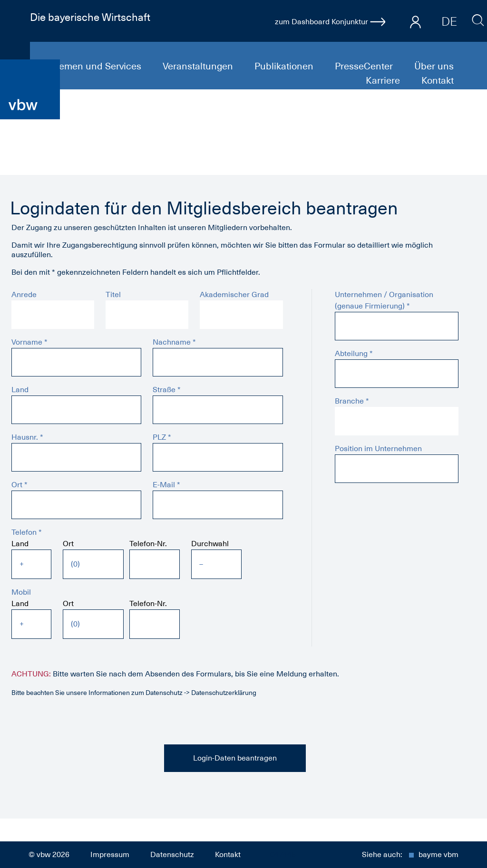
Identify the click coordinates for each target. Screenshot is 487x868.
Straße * (167, 390)
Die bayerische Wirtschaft (90, 17)
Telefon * (27, 532)
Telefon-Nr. (148, 544)
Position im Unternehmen (378, 449)
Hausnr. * (27, 437)
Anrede (24, 295)
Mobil (21, 592)
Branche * (352, 401)
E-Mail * (166, 485)
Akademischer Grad (234, 295)
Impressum (110, 855)
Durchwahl (210, 544)
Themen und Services (96, 66)
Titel (113, 295)
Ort (68, 544)
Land (20, 390)
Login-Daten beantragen (235, 758)
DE (449, 21)
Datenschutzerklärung (224, 693)
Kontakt (438, 80)
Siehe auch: (410, 855)
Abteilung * (354, 354)
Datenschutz (172, 855)
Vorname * (29, 342)
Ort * (19, 485)
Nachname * (174, 342)
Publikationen (285, 66)
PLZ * (162, 437)
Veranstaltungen (199, 66)
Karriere (384, 80)
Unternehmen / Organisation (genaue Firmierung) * (384, 300)
